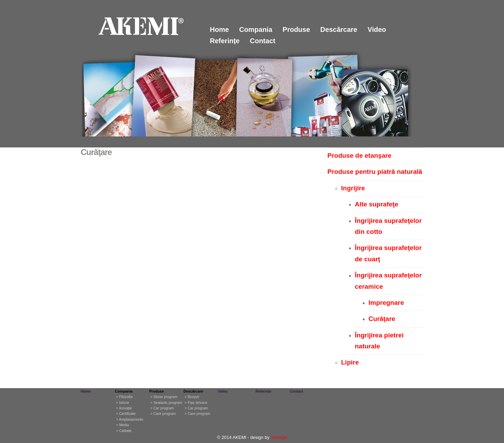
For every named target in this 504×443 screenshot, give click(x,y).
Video (377, 29)
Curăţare (382, 319)
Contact (262, 41)
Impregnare (386, 303)
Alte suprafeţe (377, 204)
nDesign (279, 437)
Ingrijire (353, 188)
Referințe (225, 41)
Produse (296, 29)
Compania (256, 29)
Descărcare (339, 29)
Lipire (350, 362)
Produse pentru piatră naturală (375, 172)
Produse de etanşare (360, 155)
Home (220, 29)
